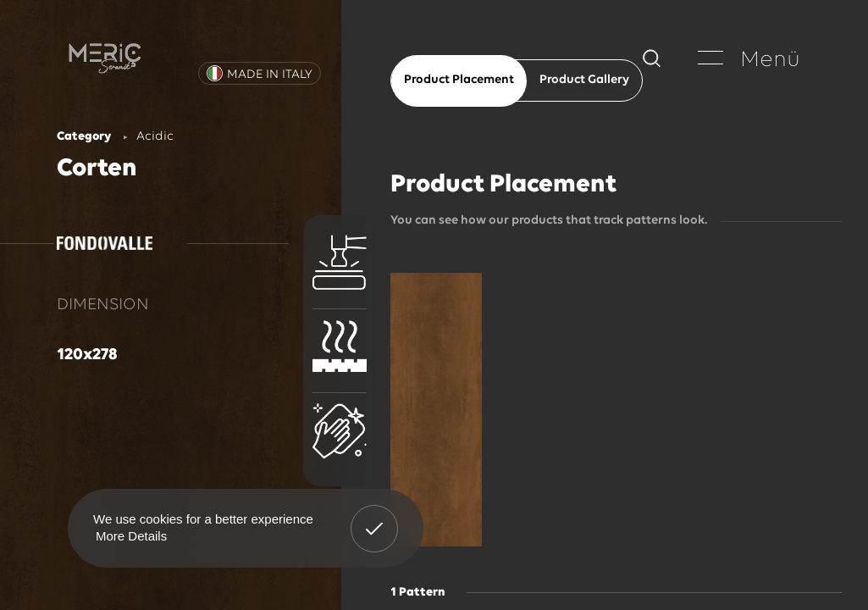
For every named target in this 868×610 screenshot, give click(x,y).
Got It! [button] (374, 516)
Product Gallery (584, 80)
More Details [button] (131, 536)
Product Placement (459, 80)
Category (84, 137)
